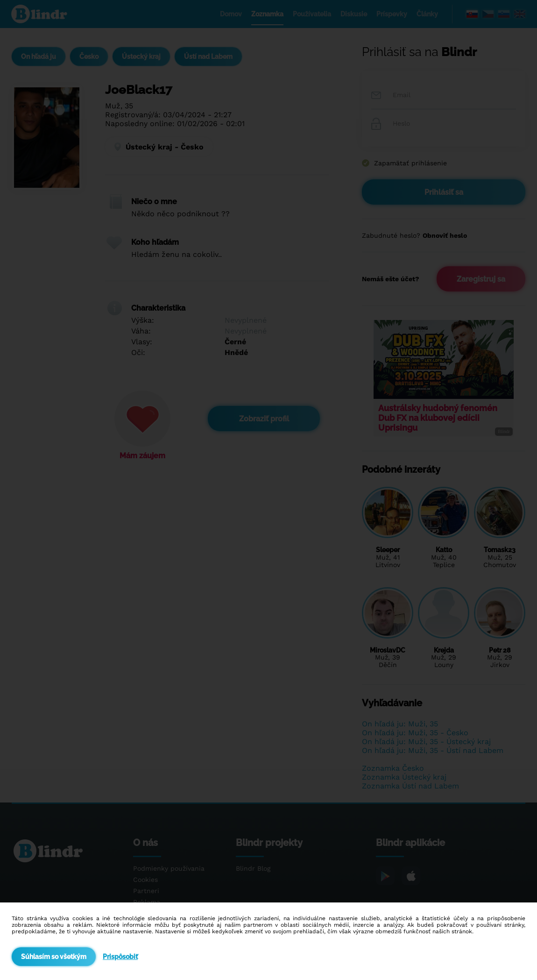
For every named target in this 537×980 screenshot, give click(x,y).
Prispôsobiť (120, 957)
